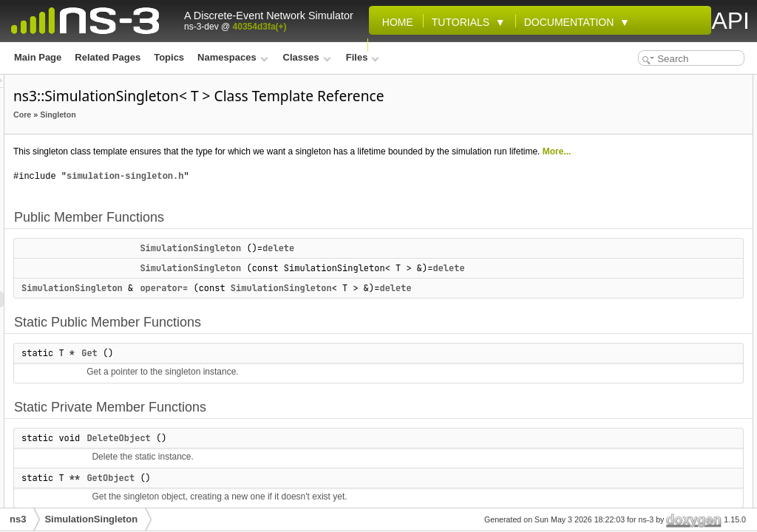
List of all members (632, 375)
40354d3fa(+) (260, 27)
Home (395, 22)
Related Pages (108, 57)
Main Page (38, 57)
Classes (307, 57)
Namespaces (232, 57)
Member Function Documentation (663, 294)
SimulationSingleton (375, 285)
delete (463, 285)
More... (397, 188)
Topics (169, 57)
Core (207, 135)
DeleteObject (631, 197)
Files (363, 57)
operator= (349, 341)
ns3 (18, 519)
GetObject (625, 213)
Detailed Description (635, 229)
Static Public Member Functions (659, 148)
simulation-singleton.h (310, 213)
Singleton (243, 135)
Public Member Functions (646, 83)
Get (274, 423)
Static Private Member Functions (661, 180)
